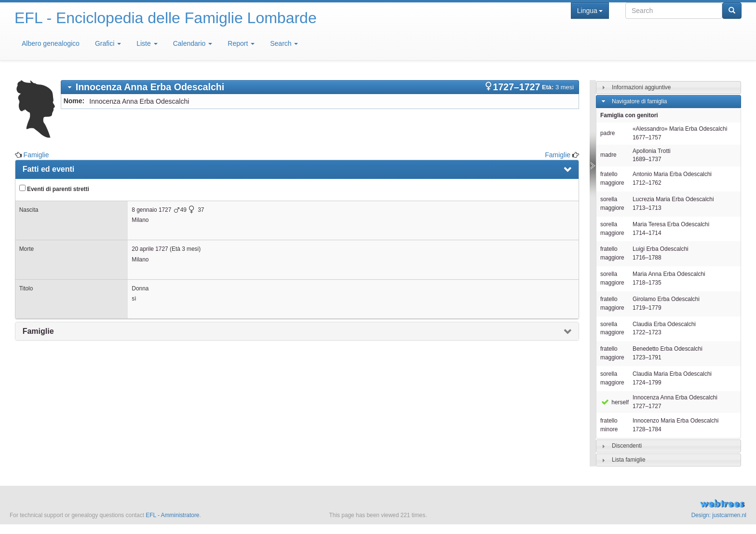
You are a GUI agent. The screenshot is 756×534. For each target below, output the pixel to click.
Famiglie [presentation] (38, 331)
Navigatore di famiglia (639, 101)
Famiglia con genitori (629, 115)
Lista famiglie (628, 460)
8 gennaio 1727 (151, 210)
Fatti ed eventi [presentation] (49, 169)
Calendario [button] (193, 43)
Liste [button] (147, 43)
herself (614, 402)
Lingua (590, 11)
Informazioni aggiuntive (641, 87)
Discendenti (627, 446)
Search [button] (284, 43)
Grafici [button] (108, 43)
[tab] (320, 87)
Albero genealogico (51, 43)
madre (608, 155)
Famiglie (36, 155)
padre (607, 133)
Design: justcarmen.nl (719, 515)
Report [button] (241, 43)
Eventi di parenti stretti (54, 189)
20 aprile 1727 (150, 249)
